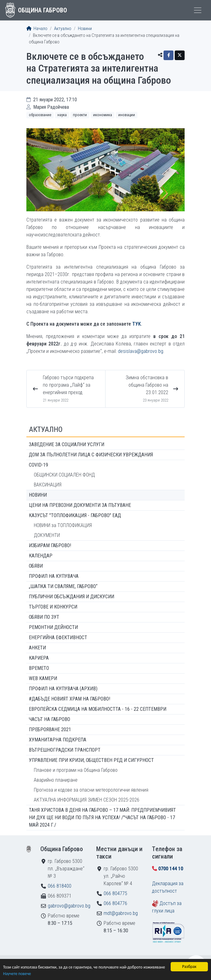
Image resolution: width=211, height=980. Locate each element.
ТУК (137, 324)
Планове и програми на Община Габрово (76, 770)
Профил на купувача (54, 576)
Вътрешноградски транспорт (65, 750)
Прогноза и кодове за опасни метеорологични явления (91, 790)
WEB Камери (43, 678)
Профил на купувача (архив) (63, 689)
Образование (40, 115)
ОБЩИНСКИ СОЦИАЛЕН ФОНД (64, 475)
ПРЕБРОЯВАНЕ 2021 (50, 730)
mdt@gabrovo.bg (121, 913)
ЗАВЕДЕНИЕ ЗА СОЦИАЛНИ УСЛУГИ (67, 444)
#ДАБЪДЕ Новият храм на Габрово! (70, 699)
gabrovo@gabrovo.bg (69, 906)
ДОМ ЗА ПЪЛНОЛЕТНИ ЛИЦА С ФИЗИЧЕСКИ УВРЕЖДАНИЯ (91, 455)
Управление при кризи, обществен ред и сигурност (91, 760)
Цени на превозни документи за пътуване (80, 505)
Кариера (39, 658)
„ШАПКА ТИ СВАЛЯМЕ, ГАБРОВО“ (63, 586)
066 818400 (60, 886)
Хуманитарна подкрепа (58, 740)
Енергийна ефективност (58, 637)
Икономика (103, 115)
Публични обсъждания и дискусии (72, 597)
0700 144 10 (171, 869)
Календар (41, 556)
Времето (39, 668)
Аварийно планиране (56, 780)
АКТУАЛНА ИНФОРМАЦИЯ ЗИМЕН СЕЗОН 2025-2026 (87, 800)
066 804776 (115, 903)
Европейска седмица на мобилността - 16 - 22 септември (98, 709)
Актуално (63, 29)
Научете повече (17, 974)
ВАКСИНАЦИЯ (48, 485)
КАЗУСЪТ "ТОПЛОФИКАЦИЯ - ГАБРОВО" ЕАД (75, 515)
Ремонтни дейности (53, 627)
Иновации (127, 115)
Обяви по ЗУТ (44, 617)
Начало (37, 29)
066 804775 (115, 893)
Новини (85, 29)
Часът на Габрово (49, 719)
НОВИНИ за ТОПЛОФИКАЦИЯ (63, 525)
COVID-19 (38, 465)
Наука (62, 115)
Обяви (36, 566)
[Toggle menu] (198, 10)
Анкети (37, 648)
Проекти (80, 115)
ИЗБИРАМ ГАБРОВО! (50, 545)
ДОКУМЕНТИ (47, 535)
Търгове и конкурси (53, 607)
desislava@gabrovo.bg (141, 351)
